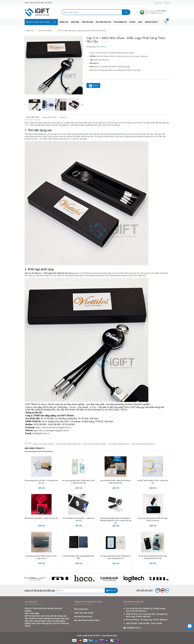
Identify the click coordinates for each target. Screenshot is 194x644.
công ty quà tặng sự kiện (43, 444)
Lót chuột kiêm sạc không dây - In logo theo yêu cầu (78, 519)
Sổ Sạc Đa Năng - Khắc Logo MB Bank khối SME (79, 557)
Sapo (115, 636)
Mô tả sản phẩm (32, 117)
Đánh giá (63, 117)
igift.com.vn (40, 430)
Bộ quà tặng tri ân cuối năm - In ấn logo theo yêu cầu (41, 482)
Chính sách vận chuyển (84, 613)
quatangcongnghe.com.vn (58, 430)
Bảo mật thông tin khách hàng (87, 620)
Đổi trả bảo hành (81, 609)
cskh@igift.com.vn (41, 433)
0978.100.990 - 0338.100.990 (138, 623)
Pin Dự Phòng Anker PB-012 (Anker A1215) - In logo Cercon (41, 557)
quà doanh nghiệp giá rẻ (119, 444)
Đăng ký (167, 3)
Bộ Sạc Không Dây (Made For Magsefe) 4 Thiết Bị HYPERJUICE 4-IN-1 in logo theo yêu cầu (116, 520)
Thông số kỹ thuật (49, 117)
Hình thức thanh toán (83, 617)
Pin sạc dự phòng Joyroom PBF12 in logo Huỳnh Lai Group (153, 519)
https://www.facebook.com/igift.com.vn (54, 427)
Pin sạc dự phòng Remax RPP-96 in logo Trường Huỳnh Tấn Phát (153, 557)
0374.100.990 (157, 623)
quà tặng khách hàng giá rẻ (143, 444)
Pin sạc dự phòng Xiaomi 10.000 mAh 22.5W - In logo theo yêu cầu (79, 482)
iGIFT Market (101, 47)
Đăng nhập (158, 3)
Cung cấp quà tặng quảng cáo (68, 444)
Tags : (27, 443)
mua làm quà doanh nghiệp (95, 444)
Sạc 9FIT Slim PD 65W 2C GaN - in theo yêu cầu (153, 482)
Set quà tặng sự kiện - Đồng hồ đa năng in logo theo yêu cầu (116, 482)
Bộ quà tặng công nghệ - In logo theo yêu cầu (41, 518)
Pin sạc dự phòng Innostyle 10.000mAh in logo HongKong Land (116, 557)
